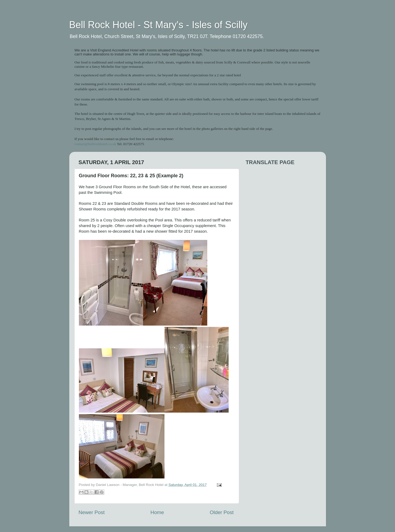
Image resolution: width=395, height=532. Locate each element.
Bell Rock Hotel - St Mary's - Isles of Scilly (158, 25)
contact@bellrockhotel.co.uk (95, 144)
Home (157, 512)
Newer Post (92, 512)
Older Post (222, 512)
